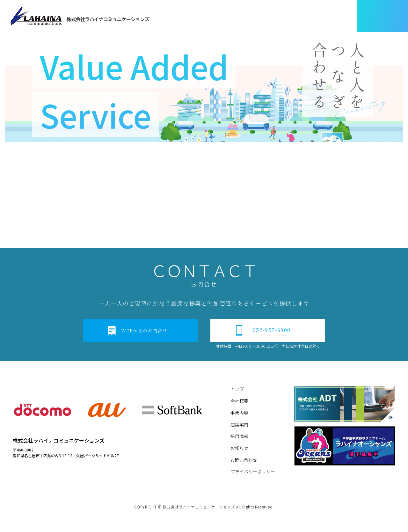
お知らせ (239, 448)
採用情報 (239, 436)
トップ (237, 389)
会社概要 (239, 401)
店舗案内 (239, 424)
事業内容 (239, 413)
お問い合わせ (244, 460)
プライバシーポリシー (253, 472)
